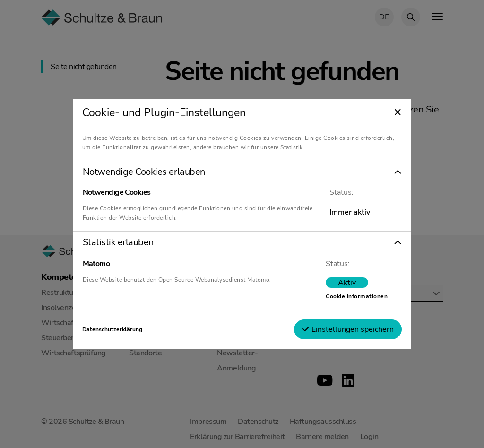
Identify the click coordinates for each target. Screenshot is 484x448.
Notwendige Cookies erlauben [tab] (144, 172)
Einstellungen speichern (348, 329)
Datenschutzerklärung (112, 329)
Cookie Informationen (357, 296)
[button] (242, 172)
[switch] (347, 283)
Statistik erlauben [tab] (118, 242)
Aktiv (347, 283)
